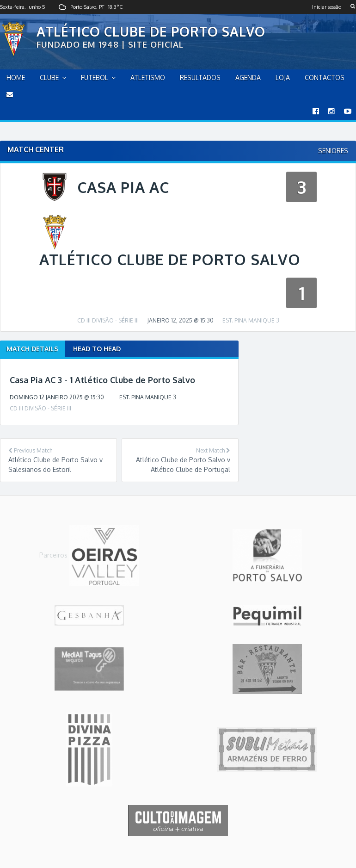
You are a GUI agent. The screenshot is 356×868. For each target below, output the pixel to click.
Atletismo (148, 77)
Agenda (248, 77)
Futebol (95, 77)
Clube (49, 77)
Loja (283, 77)
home (16, 77)
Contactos (325, 77)
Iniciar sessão (327, 7)
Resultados (200, 77)
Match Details (32, 349)
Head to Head (97, 349)
